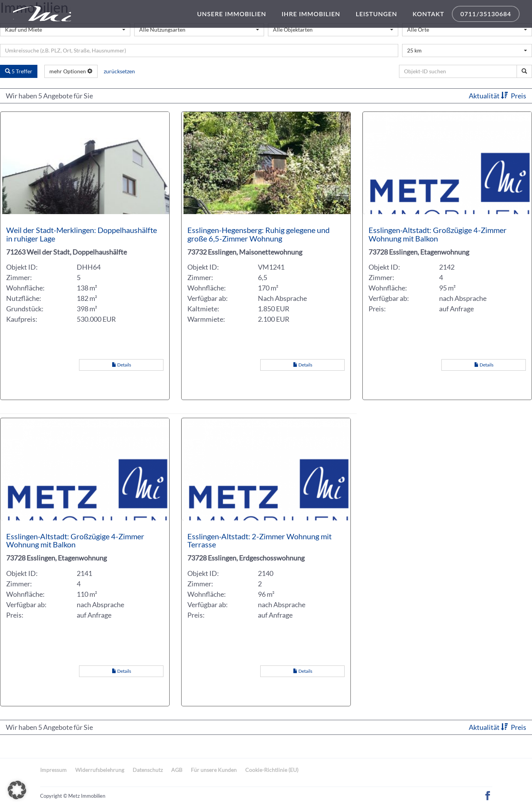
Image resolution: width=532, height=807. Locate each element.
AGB (177, 770)
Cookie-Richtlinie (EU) (272, 770)
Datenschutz (148, 770)
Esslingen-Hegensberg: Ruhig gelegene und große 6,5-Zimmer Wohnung (258, 234)
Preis (519, 96)
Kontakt (428, 14)
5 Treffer (19, 71)
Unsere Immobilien (231, 14)
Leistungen (377, 14)
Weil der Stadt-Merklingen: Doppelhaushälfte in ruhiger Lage (82, 234)
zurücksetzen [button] (119, 71)
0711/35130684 (486, 14)
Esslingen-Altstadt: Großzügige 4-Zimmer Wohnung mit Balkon (438, 234)
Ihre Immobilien (311, 14)
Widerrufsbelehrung (100, 770)
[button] (17, 790)
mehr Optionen (71, 71)
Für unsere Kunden (214, 770)
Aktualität (489, 96)
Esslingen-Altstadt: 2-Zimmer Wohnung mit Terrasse (259, 540)
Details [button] (121, 365)
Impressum (53, 770)
